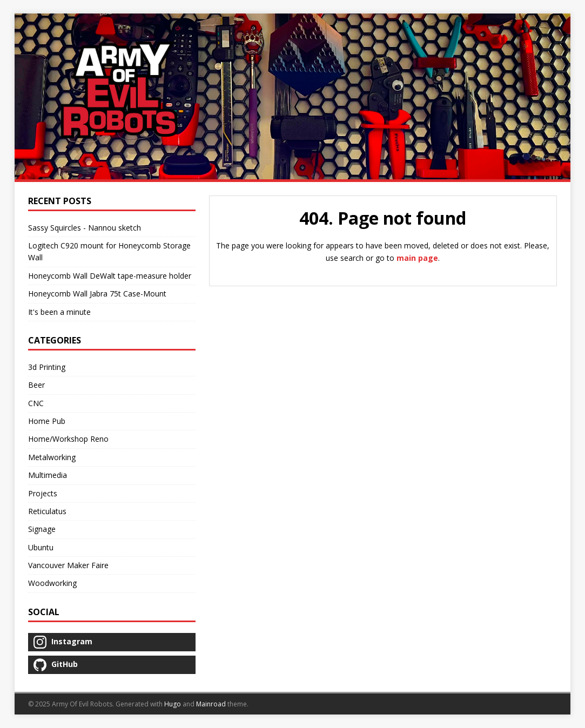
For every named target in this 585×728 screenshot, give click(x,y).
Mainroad (211, 704)
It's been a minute (59, 312)
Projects (43, 493)
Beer (36, 385)
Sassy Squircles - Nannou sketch (85, 228)
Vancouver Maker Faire (68, 565)
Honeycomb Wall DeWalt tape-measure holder (110, 276)
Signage (42, 529)
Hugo (173, 704)
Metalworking (52, 457)
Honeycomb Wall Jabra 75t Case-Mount (97, 294)
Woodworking (52, 583)
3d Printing (47, 367)
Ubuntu (41, 547)
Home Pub (47, 421)
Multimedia (48, 475)
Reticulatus (47, 511)
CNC (36, 403)
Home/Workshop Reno (68, 439)
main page (417, 258)
